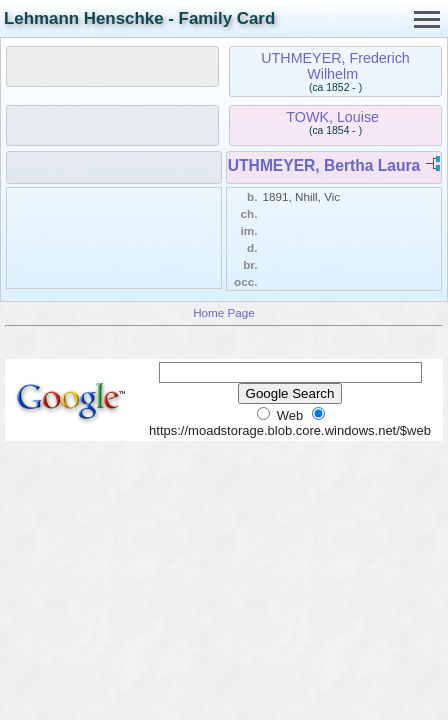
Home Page (224, 312)
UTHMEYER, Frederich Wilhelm (335, 66)
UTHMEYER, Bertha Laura (324, 165)
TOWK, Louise (332, 117)
